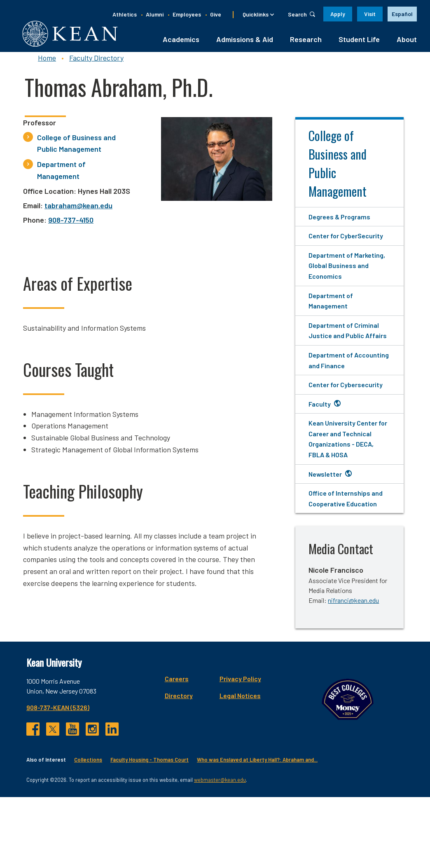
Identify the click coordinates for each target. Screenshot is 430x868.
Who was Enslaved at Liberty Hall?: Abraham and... (257, 831)
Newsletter (325, 479)
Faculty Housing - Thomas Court (150, 831)
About (407, 44)
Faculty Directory (96, 63)
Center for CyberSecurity (346, 241)
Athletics (125, 14)
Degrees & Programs (339, 222)
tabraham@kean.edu (78, 210)
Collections (88, 831)
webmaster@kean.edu (220, 851)
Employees (187, 14)
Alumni (155, 14)
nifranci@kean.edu (353, 606)
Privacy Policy (383, 684)
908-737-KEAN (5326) (58, 713)
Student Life (359, 44)
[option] (402, 14)
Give (216, 14)
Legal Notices (383, 700)
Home (47, 63)
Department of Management (61, 175)
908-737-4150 (71, 225)
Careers (319, 684)
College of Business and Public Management (76, 148)
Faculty (320, 409)
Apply (338, 14)
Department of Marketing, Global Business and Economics (347, 271)
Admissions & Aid (245, 44)
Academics (181, 44)
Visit (370, 14)
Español (402, 14)
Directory (321, 700)
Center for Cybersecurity (346, 389)
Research (306, 44)
